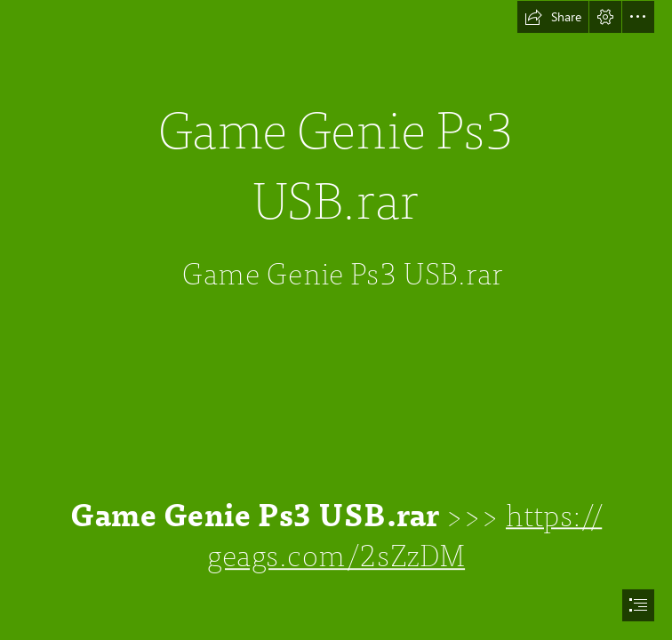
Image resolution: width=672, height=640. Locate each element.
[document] (336, 320)
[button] (553, 17)
